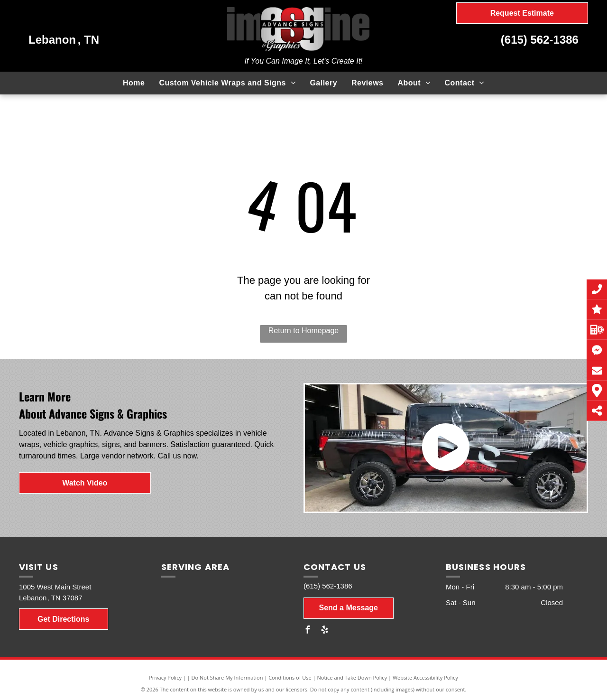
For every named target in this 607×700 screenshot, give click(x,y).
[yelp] (324, 631)
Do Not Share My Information (227, 677)
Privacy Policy (165, 677)
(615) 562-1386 (540, 40)
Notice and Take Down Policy (352, 677)
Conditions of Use (290, 677)
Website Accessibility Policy (425, 677)
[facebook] (307, 631)
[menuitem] (134, 83)
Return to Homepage (304, 331)
